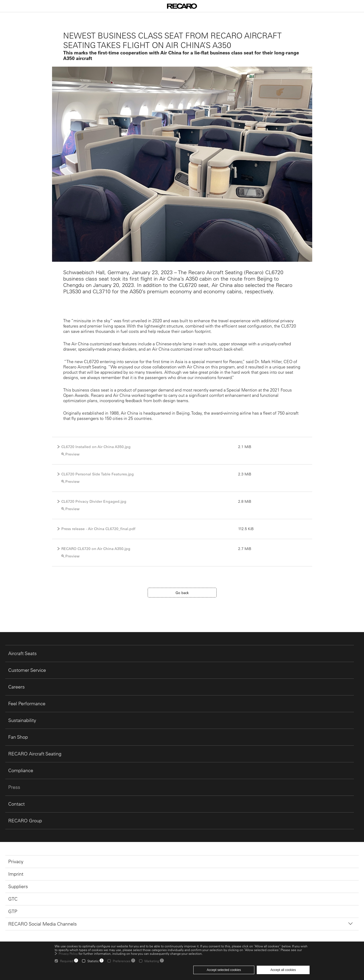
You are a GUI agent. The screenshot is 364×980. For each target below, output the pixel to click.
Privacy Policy (68, 953)
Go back (182, 593)
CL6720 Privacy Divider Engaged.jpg (94, 501)
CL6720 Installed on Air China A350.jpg (96, 447)
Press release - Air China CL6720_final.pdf (98, 529)
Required (67, 961)
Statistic (93, 961)
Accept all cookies (283, 970)
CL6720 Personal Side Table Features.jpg (98, 474)
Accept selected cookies (224, 970)
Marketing (152, 961)
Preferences (122, 961)
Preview (72, 454)
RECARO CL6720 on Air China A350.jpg (96, 549)
